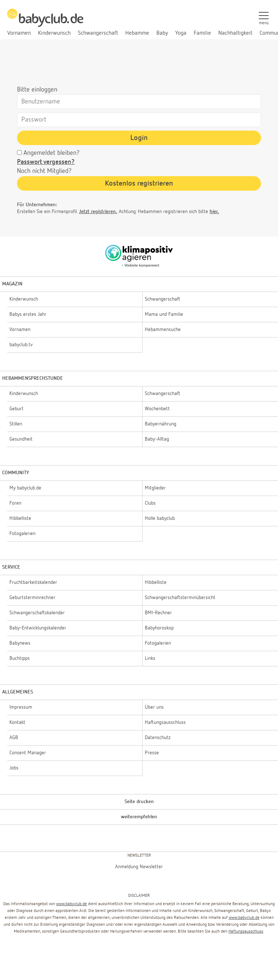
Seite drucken (139, 802)
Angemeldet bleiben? (52, 153)
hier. (214, 212)
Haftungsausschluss (246, 932)
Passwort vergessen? (46, 162)
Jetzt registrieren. (98, 212)
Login (139, 138)
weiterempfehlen (139, 817)
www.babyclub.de (71, 904)
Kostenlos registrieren (139, 183)
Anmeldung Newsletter (139, 867)
